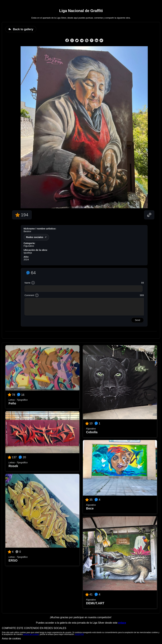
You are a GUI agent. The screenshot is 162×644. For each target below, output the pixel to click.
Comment (29, 295)
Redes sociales (35, 237)
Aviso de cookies (11, 639)
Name (27, 283)
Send (138, 320)
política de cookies (31, 634)
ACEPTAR (79, 634)
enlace (122, 623)
